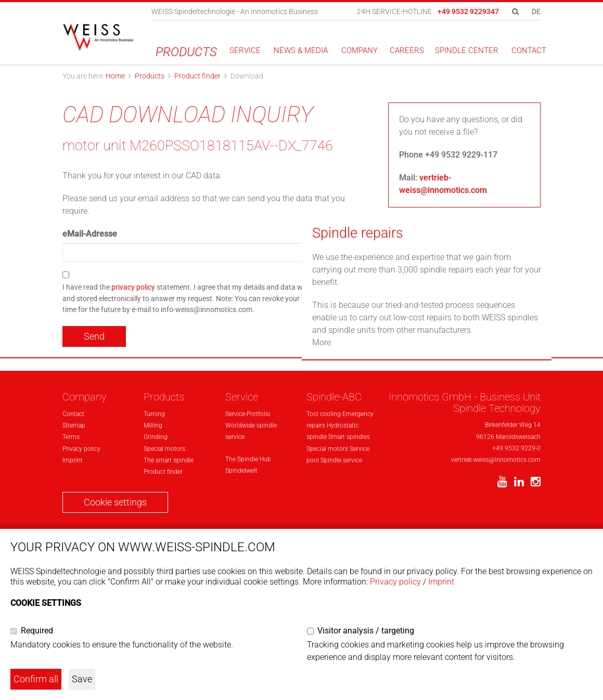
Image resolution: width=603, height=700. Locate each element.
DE (536, 11)
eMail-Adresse (90, 234)
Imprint (441, 582)
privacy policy (133, 287)
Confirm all (36, 679)
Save (82, 679)
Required (37, 631)
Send (94, 336)
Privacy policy (395, 582)
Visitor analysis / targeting (366, 631)
